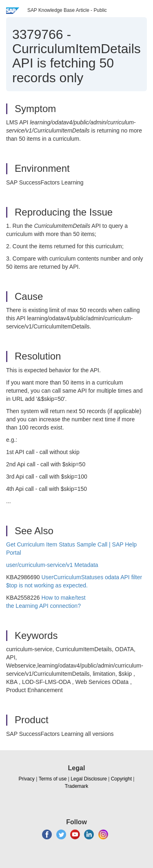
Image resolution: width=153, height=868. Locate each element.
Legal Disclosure (89, 779)
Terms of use (53, 779)
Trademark (77, 786)
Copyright (121, 779)
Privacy (27, 779)
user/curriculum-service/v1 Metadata (52, 565)
